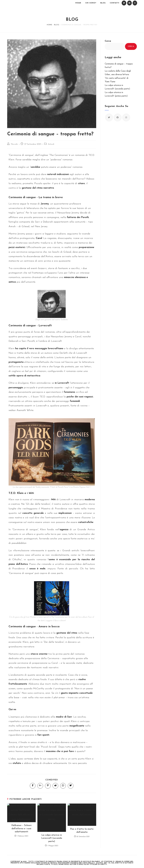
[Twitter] (109, 117)
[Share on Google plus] (40, 786)
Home (49, 25)
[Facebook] (118, 117)
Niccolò (14, 144)
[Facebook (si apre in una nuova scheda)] (129, 3)
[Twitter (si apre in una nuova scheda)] (124, 3)
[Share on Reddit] (55, 786)
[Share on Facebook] (33, 786)
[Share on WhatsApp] (63, 786)
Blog (57, 25)
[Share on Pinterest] (48, 786)
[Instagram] (126, 117)
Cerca (108, 41)
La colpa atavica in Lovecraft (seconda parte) (52, 838)
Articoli (51, 144)
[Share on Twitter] (71, 786)
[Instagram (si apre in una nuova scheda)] (135, 3)
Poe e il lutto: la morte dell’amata (82, 831)
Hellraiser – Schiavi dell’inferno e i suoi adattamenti (21, 829)
